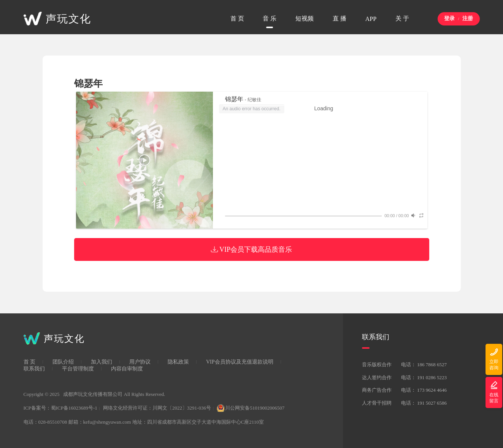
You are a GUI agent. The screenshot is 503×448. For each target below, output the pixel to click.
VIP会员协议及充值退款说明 (240, 362)
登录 (449, 18)
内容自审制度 (127, 369)
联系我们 (34, 369)
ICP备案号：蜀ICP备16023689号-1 (60, 408)
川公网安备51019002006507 (251, 408)
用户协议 (140, 362)
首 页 (30, 362)
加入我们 (102, 362)
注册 (468, 18)
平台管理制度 (78, 369)
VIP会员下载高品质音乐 (251, 249)
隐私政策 (178, 362)
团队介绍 (63, 362)
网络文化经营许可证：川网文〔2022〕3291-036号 (157, 408)
